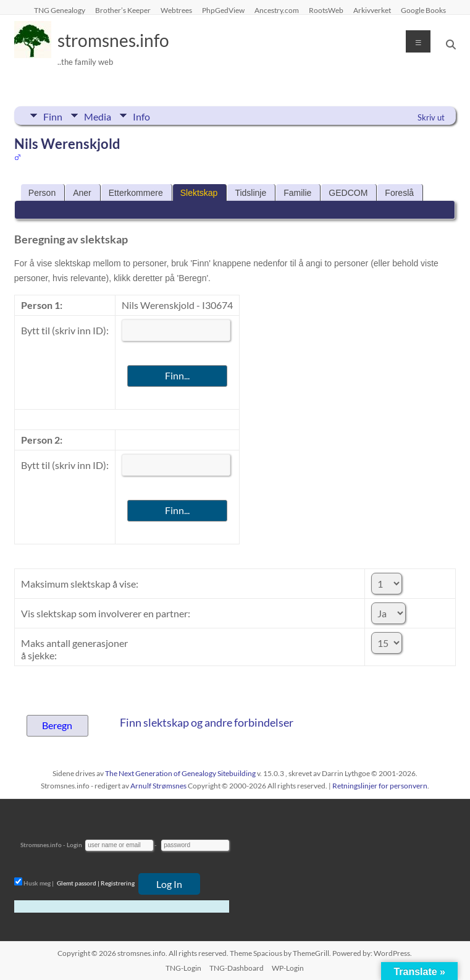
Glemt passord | (78, 883)
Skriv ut (431, 117)
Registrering (118, 883)
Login (74, 845)
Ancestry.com (277, 10)
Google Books (423, 10)
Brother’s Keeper (123, 10)
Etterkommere (136, 193)
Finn (53, 116)
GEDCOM (348, 193)
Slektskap (199, 193)
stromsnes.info (113, 40)
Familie (297, 193)
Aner (82, 193)
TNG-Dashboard (237, 968)
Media (98, 116)
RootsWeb (326, 10)
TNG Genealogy (60, 10)
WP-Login (288, 968)
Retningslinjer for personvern (380, 786)
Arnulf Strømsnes (158, 786)
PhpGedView (223, 10)
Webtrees (176, 10)
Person (42, 193)
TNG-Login (183, 968)
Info (141, 116)
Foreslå (399, 193)
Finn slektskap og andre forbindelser (207, 722)
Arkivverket (372, 10)
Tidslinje (250, 193)
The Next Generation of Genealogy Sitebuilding (180, 773)
